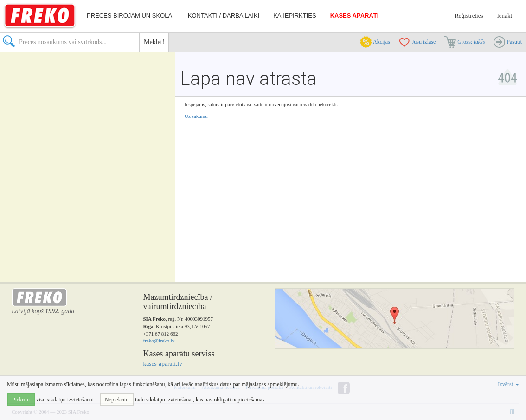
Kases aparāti (355, 16)
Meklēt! (154, 42)
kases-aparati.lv (163, 364)
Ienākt (505, 16)
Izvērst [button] (508, 384)
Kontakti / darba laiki (224, 16)
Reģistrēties (469, 16)
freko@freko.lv (159, 341)
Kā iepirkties (295, 16)
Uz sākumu (196, 116)
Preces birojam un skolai (130, 16)
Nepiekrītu (117, 400)
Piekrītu (21, 400)
